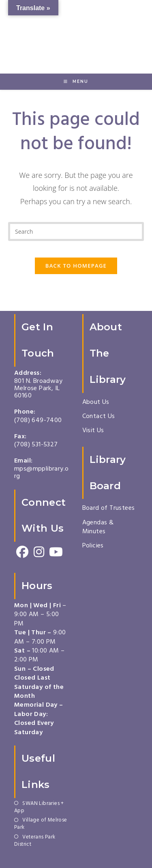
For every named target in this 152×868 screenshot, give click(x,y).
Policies (93, 546)
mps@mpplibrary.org (41, 473)
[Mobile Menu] (76, 81)
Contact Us (99, 417)
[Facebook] (22, 552)
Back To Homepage (76, 266)
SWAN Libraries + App (39, 808)
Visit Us (93, 431)
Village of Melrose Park (41, 824)
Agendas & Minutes (98, 528)
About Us (96, 403)
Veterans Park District (35, 841)
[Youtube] (56, 552)
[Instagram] (39, 552)
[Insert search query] (76, 231)
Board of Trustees (109, 509)
